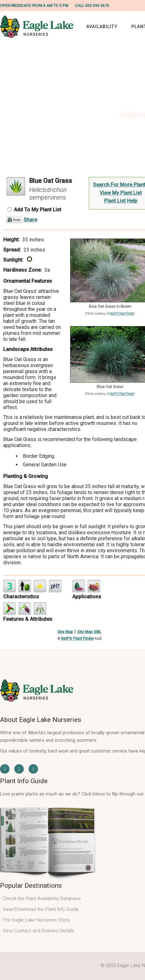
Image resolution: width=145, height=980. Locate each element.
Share (30, 220)
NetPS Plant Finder (122, 314)
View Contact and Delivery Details (38, 931)
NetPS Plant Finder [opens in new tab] (77, 638)
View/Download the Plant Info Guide (41, 909)
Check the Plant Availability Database (42, 898)
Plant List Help (121, 201)
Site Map (65, 632)
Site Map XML (89, 632)
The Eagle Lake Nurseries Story (36, 920)
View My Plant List (121, 193)
